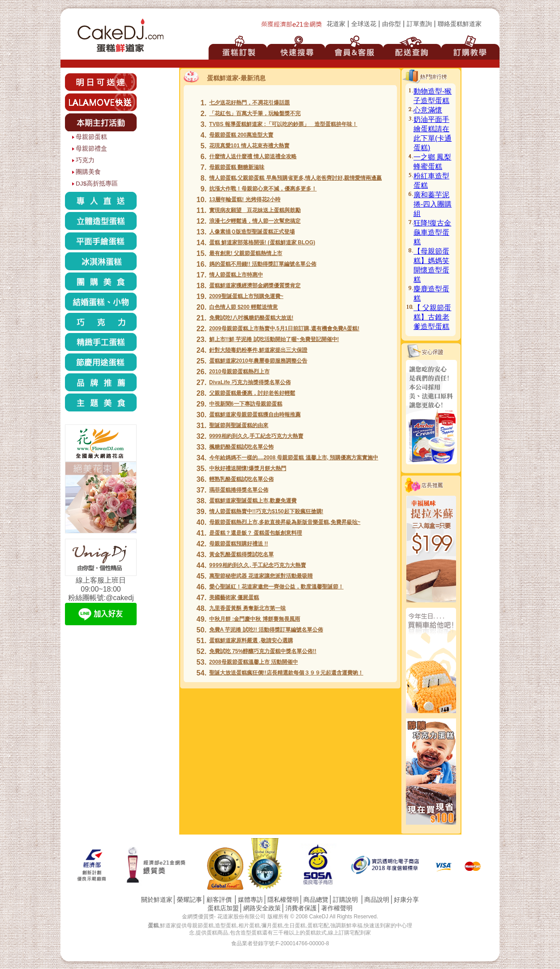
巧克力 (85, 160)
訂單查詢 (419, 24)
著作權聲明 (337, 908)
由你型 (392, 24)
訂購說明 (345, 900)
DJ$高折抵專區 (97, 184)
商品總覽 (316, 900)
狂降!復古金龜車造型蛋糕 (432, 232)
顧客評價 (219, 900)
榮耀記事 (190, 900)
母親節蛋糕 (91, 137)
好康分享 (406, 900)
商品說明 (377, 900)
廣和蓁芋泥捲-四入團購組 (433, 204)
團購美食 (88, 172)
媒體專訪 (250, 900)
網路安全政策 (262, 908)
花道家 (336, 24)
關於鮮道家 (157, 900)
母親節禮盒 (91, 149)
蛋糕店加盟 (223, 908)
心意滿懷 (428, 110)
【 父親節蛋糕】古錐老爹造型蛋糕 (432, 317)
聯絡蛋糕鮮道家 (460, 24)
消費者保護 (301, 908)
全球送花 (364, 24)
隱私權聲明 (283, 900)
